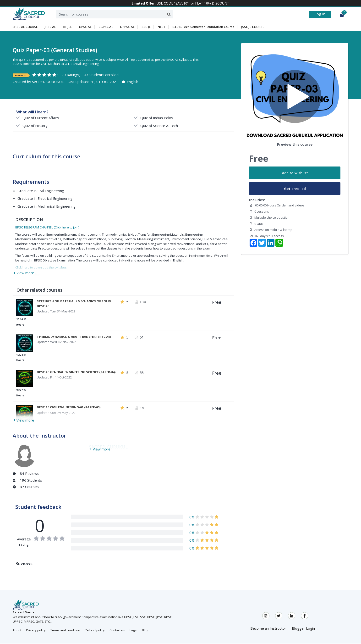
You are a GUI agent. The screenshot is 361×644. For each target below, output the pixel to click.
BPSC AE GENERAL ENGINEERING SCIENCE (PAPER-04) (76, 372)
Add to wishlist (295, 173)
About (17, 631)
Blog (145, 631)
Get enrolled (295, 189)
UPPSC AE (127, 27)
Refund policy (95, 631)
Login (133, 631)
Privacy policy (36, 631)
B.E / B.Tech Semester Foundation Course (203, 27)
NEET (161, 27)
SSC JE (146, 27)
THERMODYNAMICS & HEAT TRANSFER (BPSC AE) (74, 337)
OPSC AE (85, 27)
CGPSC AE (106, 27)
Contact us (117, 631)
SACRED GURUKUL (48, 82)
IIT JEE (67, 27)
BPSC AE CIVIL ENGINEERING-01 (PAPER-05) (69, 408)
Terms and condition (65, 631)
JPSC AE (50, 27)
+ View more (24, 273)
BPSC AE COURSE (25, 27)
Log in (320, 14)
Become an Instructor (268, 629)
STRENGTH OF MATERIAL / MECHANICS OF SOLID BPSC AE (74, 304)
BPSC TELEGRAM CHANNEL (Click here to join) (47, 228)
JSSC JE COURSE (253, 27)
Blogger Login (303, 629)
